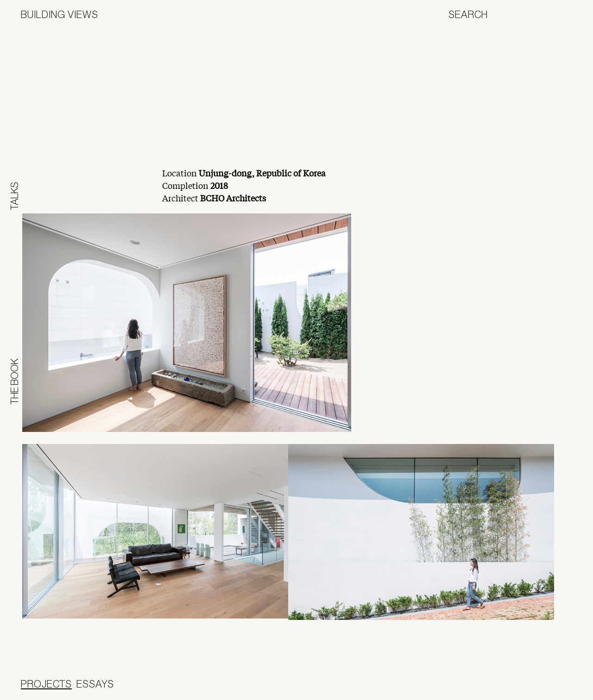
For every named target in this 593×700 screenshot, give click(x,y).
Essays (95, 684)
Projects (46, 684)
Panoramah (537, 688)
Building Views (60, 14)
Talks (14, 196)
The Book (14, 381)
